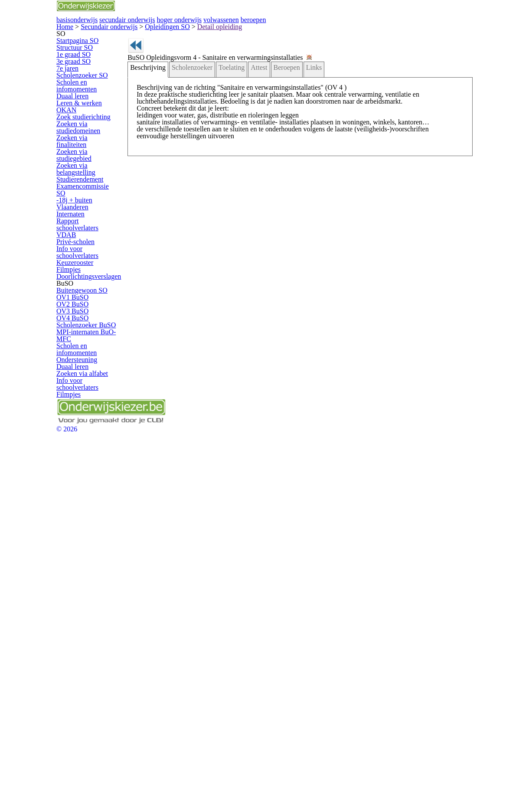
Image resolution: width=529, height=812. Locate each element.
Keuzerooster (83, 458)
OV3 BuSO (81, 565)
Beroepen (274, 136)
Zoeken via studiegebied (96, 313)
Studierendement (88, 349)
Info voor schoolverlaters (96, 444)
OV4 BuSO (81, 579)
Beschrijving (153, 136)
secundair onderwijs (232, 29)
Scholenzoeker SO (90, 182)
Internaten (79, 393)
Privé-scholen (83, 429)
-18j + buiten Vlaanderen (96, 378)
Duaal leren (81, 218)
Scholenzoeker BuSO (93, 594)
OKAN (75, 248)
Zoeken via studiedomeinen (86, 280)
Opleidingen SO (130, 66)
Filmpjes (77, 474)
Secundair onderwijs (93, 66)
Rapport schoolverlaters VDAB (95, 411)
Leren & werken (86, 233)
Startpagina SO (85, 108)
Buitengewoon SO (89, 520)
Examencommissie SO (95, 364)
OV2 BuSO (81, 549)
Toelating (226, 136)
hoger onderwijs (307, 29)
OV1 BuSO (81, 535)
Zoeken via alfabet (89, 680)
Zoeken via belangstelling (83, 331)
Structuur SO (83, 123)
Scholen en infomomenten (84, 200)
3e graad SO (82, 153)
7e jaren (77, 168)
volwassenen (373, 29)
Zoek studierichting (89, 263)
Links (298, 136)
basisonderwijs (157, 29)
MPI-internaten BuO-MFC (92, 612)
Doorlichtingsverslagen (94, 488)
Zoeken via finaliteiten (93, 298)
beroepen (430, 29)
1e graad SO (82, 138)
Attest (249, 136)
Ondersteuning (85, 651)
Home (65, 66)
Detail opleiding (161, 66)
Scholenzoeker (192, 136)
